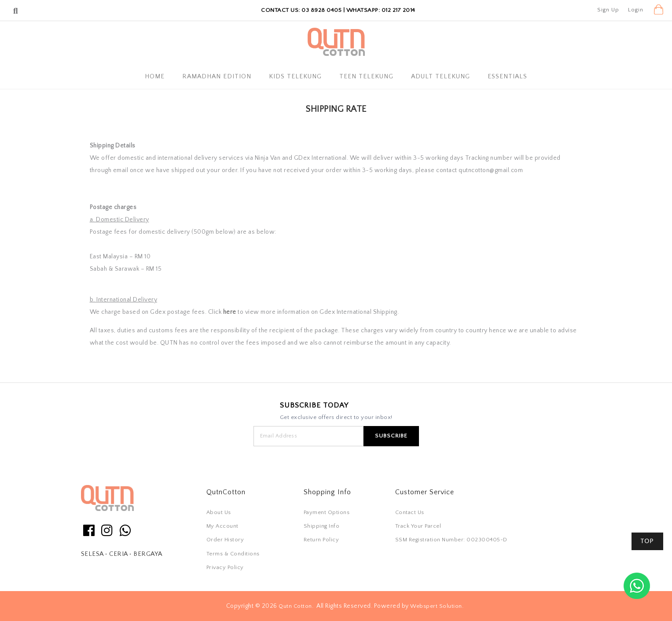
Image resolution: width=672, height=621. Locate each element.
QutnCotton (226, 492)
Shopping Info (327, 492)
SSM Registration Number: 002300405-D (451, 540)
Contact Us (410, 512)
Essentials (507, 77)
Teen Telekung (366, 77)
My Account (222, 526)
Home (155, 77)
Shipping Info (322, 526)
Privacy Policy (225, 567)
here (230, 312)
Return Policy (321, 540)
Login (636, 10)
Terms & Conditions (233, 554)
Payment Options (327, 512)
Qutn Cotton (295, 606)
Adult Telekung (441, 77)
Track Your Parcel (418, 526)
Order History (225, 540)
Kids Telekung (295, 77)
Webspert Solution (436, 606)
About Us (219, 512)
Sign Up (608, 10)
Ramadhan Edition (217, 77)
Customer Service (425, 492)
